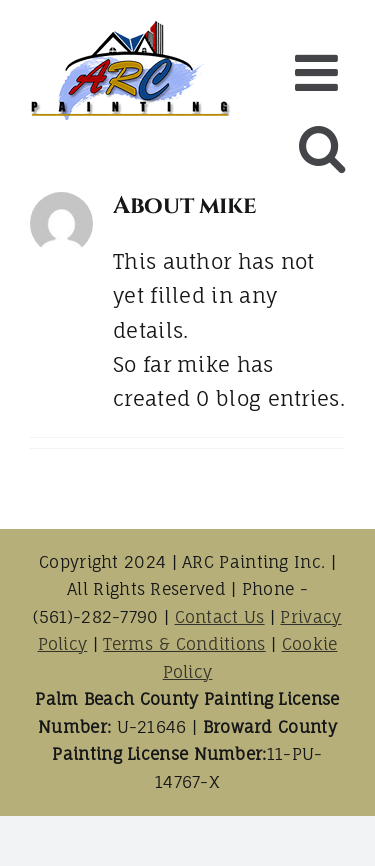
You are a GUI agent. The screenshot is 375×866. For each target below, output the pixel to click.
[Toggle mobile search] (322, 147)
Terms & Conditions (184, 644)
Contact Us (220, 617)
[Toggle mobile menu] (320, 72)
